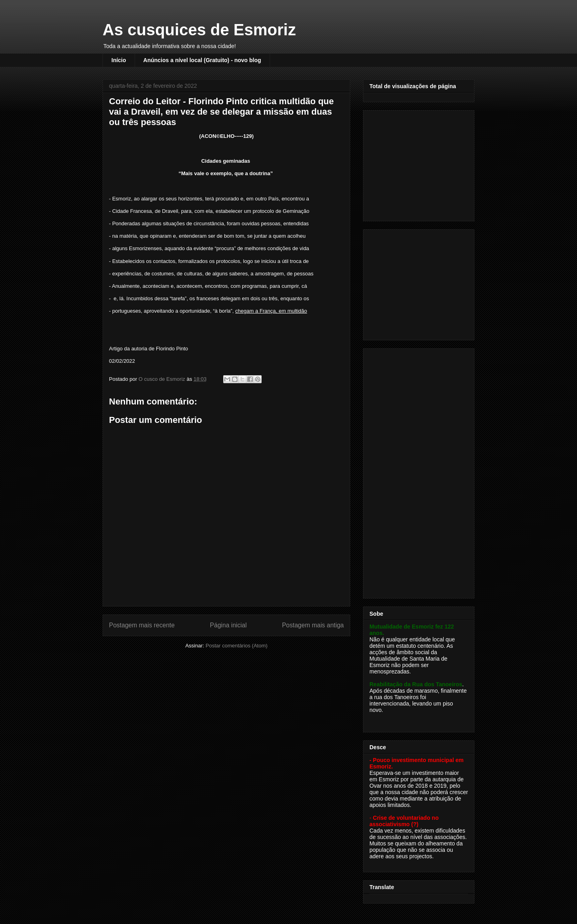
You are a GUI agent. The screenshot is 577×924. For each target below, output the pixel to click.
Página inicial (228, 625)
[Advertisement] (420, 164)
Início (119, 60)
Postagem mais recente (142, 625)
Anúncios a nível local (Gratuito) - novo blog (202, 60)
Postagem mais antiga (313, 625)
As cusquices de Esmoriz (199, 30)
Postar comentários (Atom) (237, 646)
